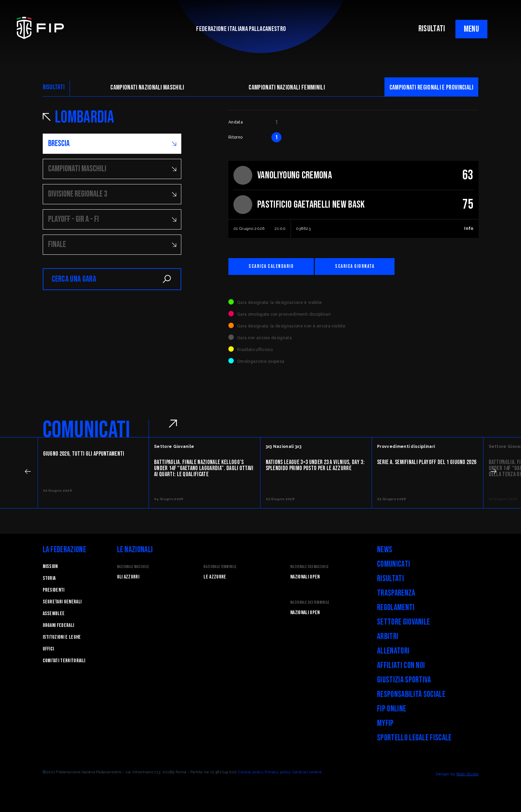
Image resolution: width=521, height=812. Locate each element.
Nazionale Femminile (220, 567)
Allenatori (393, 651)
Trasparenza (396, 593)
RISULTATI (432, 29)
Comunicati (394, 564)
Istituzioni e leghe (62, 637)
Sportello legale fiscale (414, 738)
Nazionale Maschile (133, 567)
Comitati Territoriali (64, 661)
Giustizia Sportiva (404, 680)
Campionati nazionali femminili (287, 87)
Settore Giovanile (403, 622)
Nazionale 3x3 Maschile (309, 567)
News (385, 550)
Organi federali (59, 625)
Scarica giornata (355, 266)
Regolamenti (396, 608)
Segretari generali (62, 602)
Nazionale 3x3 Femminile (310, 603)
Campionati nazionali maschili (147, 87)
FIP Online (392, 709)
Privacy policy (278, 772)
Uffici (48, 649)
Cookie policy (251, 772)
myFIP (385, 723)
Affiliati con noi (401, 665)
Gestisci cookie (307, 772)
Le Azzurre (215, 577)
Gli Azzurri (128, 577)
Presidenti (54, 590)
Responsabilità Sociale (411, 694)
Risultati (390, 579)
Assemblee (54, 614)
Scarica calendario (271, 266)
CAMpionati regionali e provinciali (432, 87)
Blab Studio (468, 774)
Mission (50, 567)
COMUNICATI (87, 430)
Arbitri (388, 637)
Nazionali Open (305, 577)
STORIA (49, 578)
